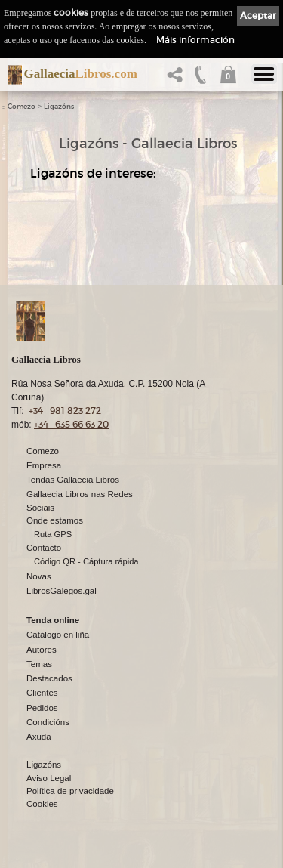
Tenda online (53, 621)
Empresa (44, 466)
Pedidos (42, 709)
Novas (39, 577)
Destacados (49, 679)
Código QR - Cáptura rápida (86, 562)
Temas (39, 665)
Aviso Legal (49, 779)
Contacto (44, 548)
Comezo (22, 107)
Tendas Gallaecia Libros (73, 480)
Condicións (48, 723)
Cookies (42, 805)
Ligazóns (59, 107)
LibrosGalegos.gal (62, 592)
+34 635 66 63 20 (71, 425)
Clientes (42, 693)
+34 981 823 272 (65, 411)
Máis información (195, 40)
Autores (42, 650)
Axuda (39, 737)
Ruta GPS (53, 535)
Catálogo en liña (58, 635)
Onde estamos (55, 521)
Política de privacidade (70, 792)
